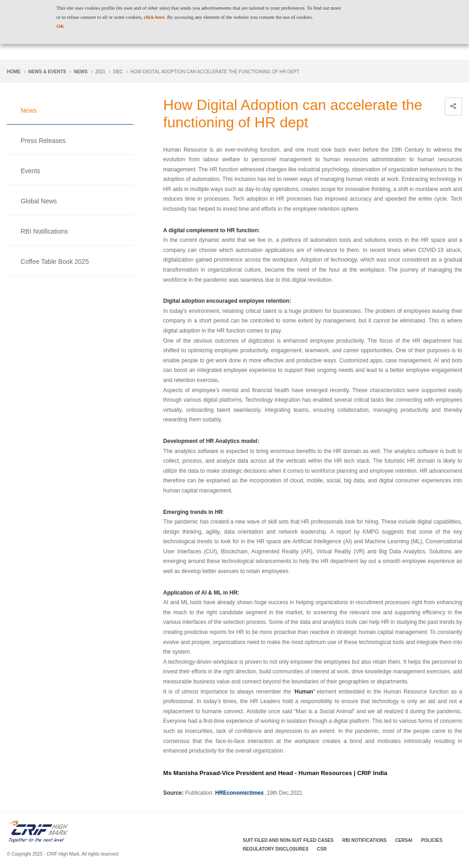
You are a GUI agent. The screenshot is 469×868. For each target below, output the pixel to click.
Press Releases (43, 141)
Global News (39, 201)
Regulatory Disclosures (275, 849)
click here (154, 17)
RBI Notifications (44, 231)
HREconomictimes (240, 793)
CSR (322, 849)
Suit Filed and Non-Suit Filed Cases (288, 840)
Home (14, 72)
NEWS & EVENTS (47, 72)
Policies (432, 840)
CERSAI (404, 840)
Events (30, 171)
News (81, 72)
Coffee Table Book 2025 (55, 262)
